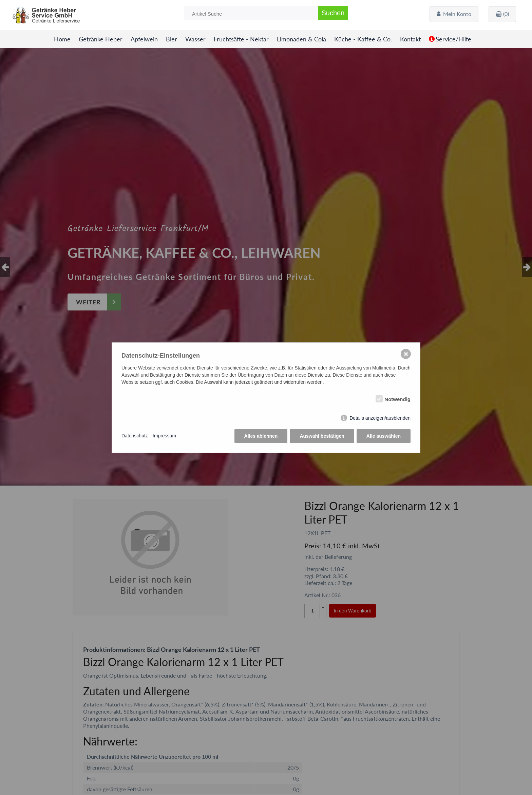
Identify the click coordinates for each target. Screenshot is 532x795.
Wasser (195, 39)
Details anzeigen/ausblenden (380, 418)
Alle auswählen (384, 436)
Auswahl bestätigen (322, 436)
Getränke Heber (101, 39)
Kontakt (410, 39)
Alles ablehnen (261, 436)
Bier (172, 39)
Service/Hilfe (453, 39)
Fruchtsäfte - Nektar (241, 39)
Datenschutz (135, 436)
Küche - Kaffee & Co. (363, 39)
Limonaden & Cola (301, 39)
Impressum (164, 436)
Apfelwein (144, 39)
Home (62, 39)
